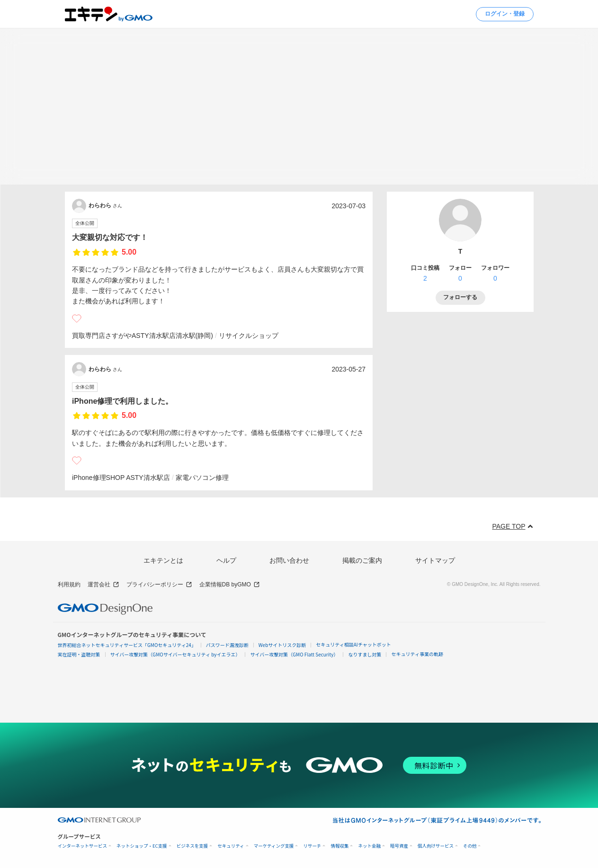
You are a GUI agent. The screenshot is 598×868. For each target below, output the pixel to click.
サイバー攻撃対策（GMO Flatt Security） (294, 654)
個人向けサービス (436, 846)
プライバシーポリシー (159, 585)
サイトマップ (435, 560)
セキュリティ (231, 846)
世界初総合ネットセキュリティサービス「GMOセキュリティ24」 (127, 645)
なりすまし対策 (365, 654)
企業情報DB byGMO (230, 585)
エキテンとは (163, 560)
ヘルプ (226, 560)
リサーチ (312, 846)
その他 (470, 846)
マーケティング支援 (274, 846)
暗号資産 (399, 846)
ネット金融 (369, 846)
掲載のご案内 (362, 560)
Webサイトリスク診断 (282, 645)
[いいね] (77, 319)
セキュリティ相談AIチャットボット (353, 644)
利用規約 (69, 585)
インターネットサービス (83, 846)
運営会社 (103, 585)
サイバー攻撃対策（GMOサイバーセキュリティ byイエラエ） (175, 654)
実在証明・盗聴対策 (79, 654)
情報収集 (339, 846)
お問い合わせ (289, 560)
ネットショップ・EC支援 (142, 846)
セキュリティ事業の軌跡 (417, 654)
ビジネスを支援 (192, 846)
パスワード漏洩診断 (227, 645)
